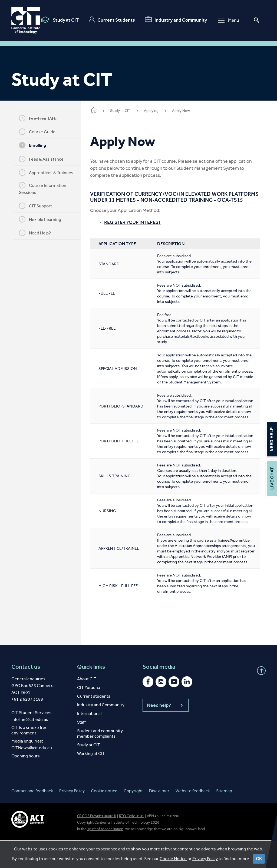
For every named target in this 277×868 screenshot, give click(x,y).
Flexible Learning (42, 219)
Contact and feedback (32, 818)
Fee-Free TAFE (40, 118)
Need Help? (37, 233)
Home (97, 110)
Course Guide (39, 132)
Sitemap (224, 818)
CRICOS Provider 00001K (97, 844)
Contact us (26, 694)
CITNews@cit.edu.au (32, 775)
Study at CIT (60, 20)
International (89, 741)
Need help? (166, 733)
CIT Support (37, 206)
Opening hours (26, 783)
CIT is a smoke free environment (29, 758)
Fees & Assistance (43, 159)
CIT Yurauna (89, 715)
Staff (81, 750)
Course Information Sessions (44, 188)
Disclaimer (159, 818)
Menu (229, 20)
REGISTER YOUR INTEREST (136, 228)
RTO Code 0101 (132, 844)
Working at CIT (91, 781)
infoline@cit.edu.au (30, 747)
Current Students (112, 20)
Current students (94, 724)
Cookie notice (104, 818)
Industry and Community (176, 20)
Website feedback (193, 818)
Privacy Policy (72, 818)
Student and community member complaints (100, 761)
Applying (155, 111)
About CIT (87, 706)
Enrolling (34, 145)
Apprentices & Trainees (48, 173)
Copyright (133, 818)
